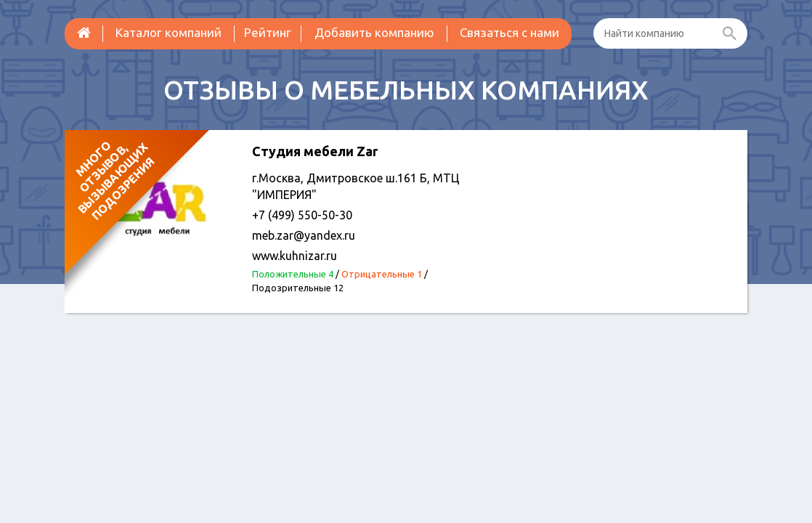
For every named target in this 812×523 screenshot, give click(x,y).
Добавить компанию (374, 32)
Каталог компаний (169, 32)
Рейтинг (268, 32)
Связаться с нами (509, 32)
